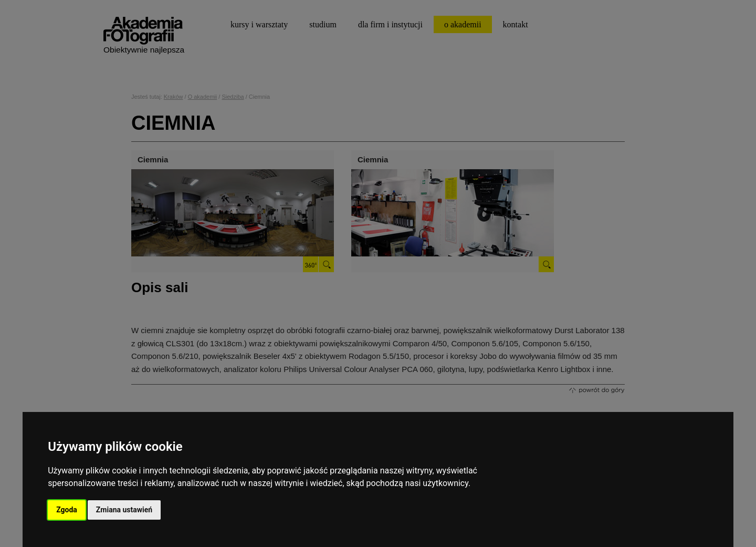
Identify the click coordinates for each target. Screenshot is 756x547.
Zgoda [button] (67, 510)
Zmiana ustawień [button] (124, 510)
